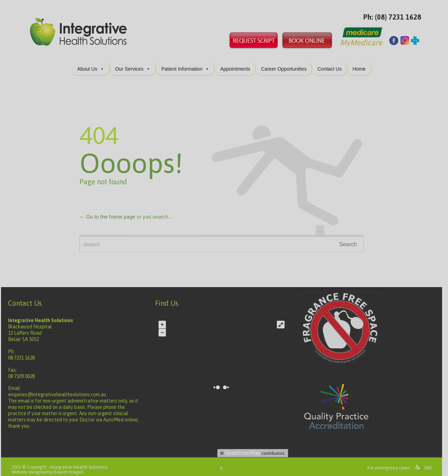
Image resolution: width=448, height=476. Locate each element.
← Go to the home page (110, 211)
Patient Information (188, 63)
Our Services (135, 63)
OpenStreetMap (245, 447)
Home (361, 63)
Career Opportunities (286, 63)
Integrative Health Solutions (81, 461)
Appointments (238, 63)
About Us (93, 63)
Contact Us (332, 63)
